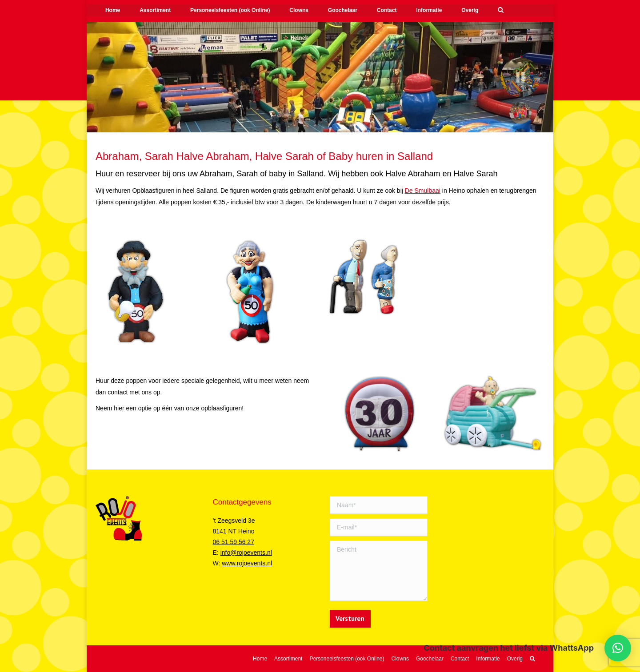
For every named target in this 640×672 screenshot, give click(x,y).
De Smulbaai (423, 191)
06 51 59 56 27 (234, 542)
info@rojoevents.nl (246, 553)
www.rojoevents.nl (247, 563)
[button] (618, 648)
